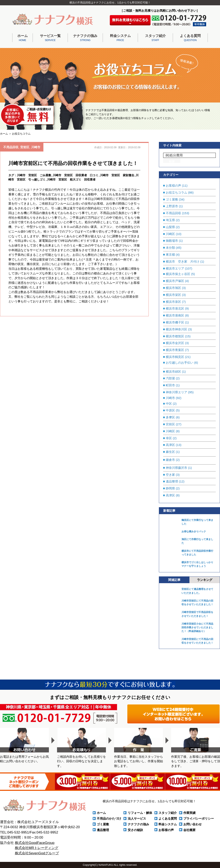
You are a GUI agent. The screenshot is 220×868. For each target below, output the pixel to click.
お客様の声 (173, 186)
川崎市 (36, 147)
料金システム (120, 38)
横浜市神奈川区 (177, 329)
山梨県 (170, 227)
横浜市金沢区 (175, 343)
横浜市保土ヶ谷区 (178, 274)
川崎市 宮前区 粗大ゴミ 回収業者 (71, 180)
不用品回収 (11, 147)
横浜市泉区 (173, 302)
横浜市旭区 (173, 288)
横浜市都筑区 (175, 336)
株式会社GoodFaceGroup (35, 843)
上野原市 (172, 206)
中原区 (170, 410)
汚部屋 (170, 378)
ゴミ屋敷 (172, 199)
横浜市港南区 (175, 315)
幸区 (169, 438)
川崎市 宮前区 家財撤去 (117, 175)
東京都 (170, 255)
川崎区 (170, 234)
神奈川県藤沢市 (177, 468)
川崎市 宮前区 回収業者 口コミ (76, 175)
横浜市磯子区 (175, 322)
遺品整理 (172, 481)
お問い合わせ (192, 824)
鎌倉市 (170, 460)
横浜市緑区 (173, 372)
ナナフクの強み (85, 38)
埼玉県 (170, 220)
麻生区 (170, 452)
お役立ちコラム (177, 192)
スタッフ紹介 (155, 38)
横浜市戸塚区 (175, 281)
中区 (169, 404)
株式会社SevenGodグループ (37, 853)
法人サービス (137, 818)
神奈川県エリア (177, 392)
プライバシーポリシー (199, 818)
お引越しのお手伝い (180, 363)
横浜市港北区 (175, 308)
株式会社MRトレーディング (37, 848)
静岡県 (170, 488)
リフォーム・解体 (140, 813)
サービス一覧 (50, 38)
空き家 (170, 475)
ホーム (23, 38)
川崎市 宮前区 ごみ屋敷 (34, 175)
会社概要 (189, 830)
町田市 (170, 385)
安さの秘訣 (135, 830)
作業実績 (189, 813)
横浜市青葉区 (175, 350)
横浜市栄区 (173, 295)
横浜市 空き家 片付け (183, 261)
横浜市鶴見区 (175, 357)
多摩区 (170, 417)
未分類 (170, 248)
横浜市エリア (175, 268)
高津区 (170, 445)
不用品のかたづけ (109, 818)
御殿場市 (172, 241)
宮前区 (25, 147)
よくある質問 (190, 38)
